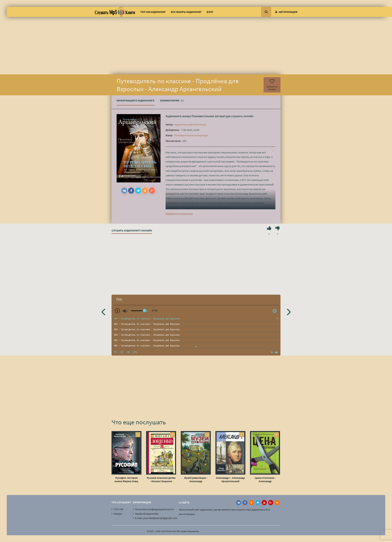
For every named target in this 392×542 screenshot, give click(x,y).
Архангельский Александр (190, 124)
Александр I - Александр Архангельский (230, 479)
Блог (210, 12)
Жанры (118, 514)
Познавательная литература (211, 116)
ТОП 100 (119, 509)
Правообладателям (147, 514)
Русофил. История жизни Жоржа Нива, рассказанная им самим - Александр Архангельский (126, 479)
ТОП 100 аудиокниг (153, 12)
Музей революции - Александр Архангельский (196, 479)
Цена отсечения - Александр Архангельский (265, 479)
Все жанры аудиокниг (186, 12)
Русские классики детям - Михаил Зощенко (161, 479)
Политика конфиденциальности (154, 509)
